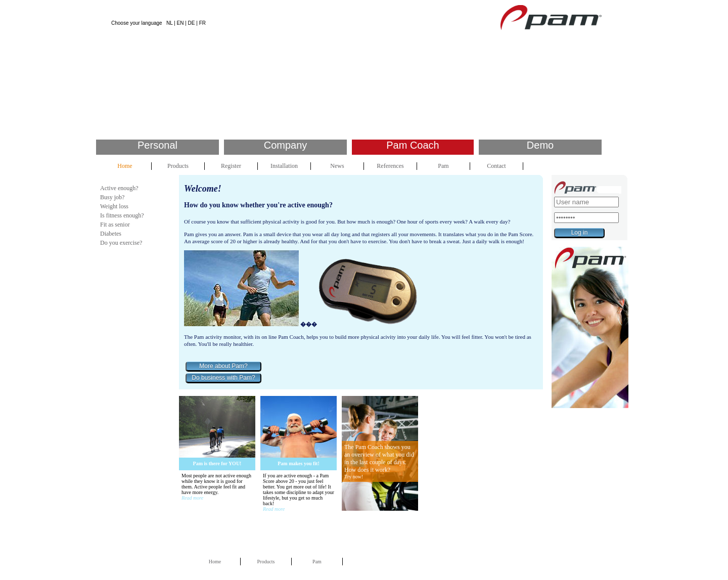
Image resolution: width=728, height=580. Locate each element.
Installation (284, 166)
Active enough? (119, 188)
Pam (443, 166)
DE (192, 23)
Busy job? (112, 197)
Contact (496, 166)
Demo (540, 145)
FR (202, 23)
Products (178, 166)
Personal (157, 145)
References (390, 166)
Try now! (354, 477)
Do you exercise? (121, 243)
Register (231, 166)
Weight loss (114, 206)
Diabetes (111, 234)
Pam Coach (413, 145)
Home (125, 166)
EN (180, 23)
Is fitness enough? (122, 215)
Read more (192, 498)
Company (286, 145)
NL (169, 23)
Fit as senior (115, 225)
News (337, 166)
